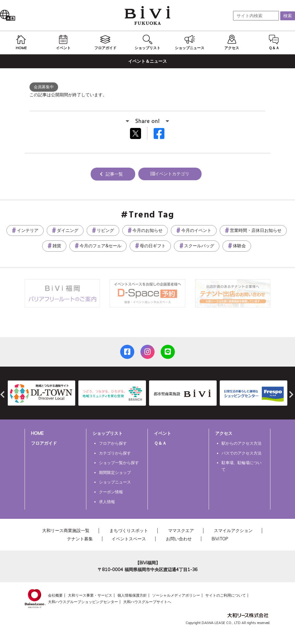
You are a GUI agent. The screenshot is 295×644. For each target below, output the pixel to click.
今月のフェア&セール (100, 246)
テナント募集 (80, 539)
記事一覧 (114, 174)
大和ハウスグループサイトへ (147, 602)
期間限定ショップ (115, 472)
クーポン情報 (111, 492)
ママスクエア (181, 531)
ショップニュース (115, 482)
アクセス (224, 433)
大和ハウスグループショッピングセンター (83, 602)
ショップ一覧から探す (119, 463)
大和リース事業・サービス (90, 595)
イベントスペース (129, 539)
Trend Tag (151, 215)
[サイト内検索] (256, 16)
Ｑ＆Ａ (160, 443)
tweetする (136, 133)
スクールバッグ (199, 246)
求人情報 (107, 502)
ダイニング (68, 230)
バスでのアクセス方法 (242, 453)
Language (9, 15)
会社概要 (55, 595)
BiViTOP (220, 539)
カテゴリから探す (115, 453)
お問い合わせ (179, 539)
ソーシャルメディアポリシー (176, 595)
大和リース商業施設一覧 (66, 531)
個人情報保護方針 (132, 595)
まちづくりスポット (129, 531)
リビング (105, 230)
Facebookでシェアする (163, 135)
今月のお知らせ (147, 230)
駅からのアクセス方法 (242, 443)
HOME (37, 433)
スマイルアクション (233, 531)
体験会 (239, 246)
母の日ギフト (153, 246)
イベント (163, 433)
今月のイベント (196, 230)
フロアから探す (113, 443)
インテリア (28, 230)
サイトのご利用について (226, 595)
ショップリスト (108, 433)
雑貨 (57, 246)
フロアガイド (44, 443)
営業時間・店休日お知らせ (256, 230)
